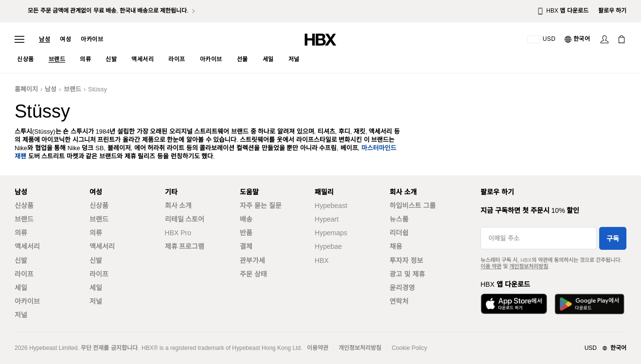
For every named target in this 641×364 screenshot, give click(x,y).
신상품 (24, 206)
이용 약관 (491, 266)
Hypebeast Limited (53, 348)
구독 (613, 239)
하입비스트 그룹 (413, 206)
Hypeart (327, 219)
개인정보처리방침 (529, 266)
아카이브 (92, 39)
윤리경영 (402, 288)
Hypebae (328, 246)
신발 (21, 260)
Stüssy (98, 89)
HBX (322, 260)
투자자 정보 (406, 260)
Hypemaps (331, 233)
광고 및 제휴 (407, 274)
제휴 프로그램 (185, 246)
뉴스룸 (399, 219)
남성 (45, 39)
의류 (21, 233)
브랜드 (72, 89)
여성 (65, 39)
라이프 (24, 274)
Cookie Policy (409, 348)
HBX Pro (178, 233)
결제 (246, 246)
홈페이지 (26, 89)
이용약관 (318, 348)
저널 (21, 315)
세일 (21, 288)
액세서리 (27, 246)
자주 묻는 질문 (261, 206)
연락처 (399, 301)
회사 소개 (178, 206)
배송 (246, 219)
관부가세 (252, 260)
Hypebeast (331, 206)
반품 (246, 233)
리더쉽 (399, 233)
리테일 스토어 (185, 219)
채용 (396, 246)
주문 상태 (253, 274)
